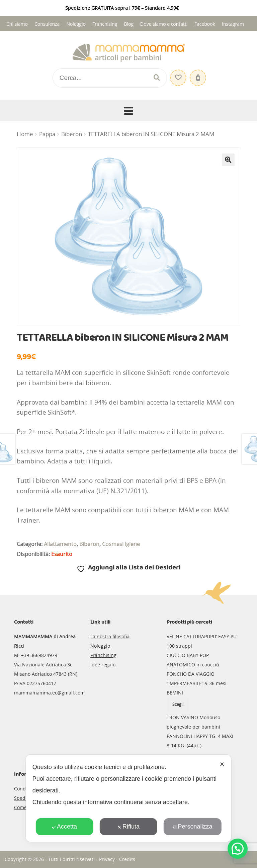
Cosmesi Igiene (121, 544)
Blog (129, 24)
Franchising (105, 24)
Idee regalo (103, 665)
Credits (127, 859)
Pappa (47, 134)
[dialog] (128, 798)
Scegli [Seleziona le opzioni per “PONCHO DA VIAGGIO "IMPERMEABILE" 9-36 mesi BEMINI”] (178, 704)
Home (25, 134)
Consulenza (47, 24)
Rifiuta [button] (128, 827)
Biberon (72, 134)
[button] (228, 160)
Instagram (233, 24)
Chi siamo (17, 24)
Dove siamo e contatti (164, 24)
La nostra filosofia (110, 636)
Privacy (107, 859)
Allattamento (60, 544)
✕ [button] (222, 764)
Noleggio (76, 24)
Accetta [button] (64, 827)
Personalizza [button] (192, 827)
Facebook (205, 24)
